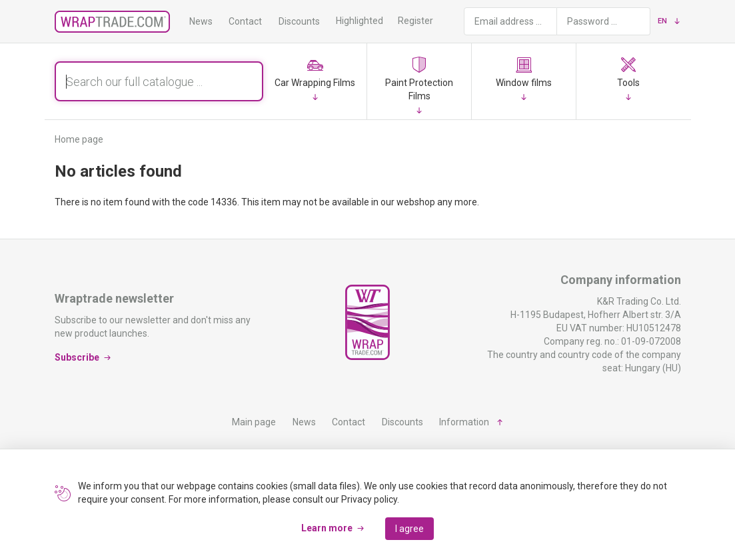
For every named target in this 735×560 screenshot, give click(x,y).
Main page (254, 422)
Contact (245, 21)
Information (464, 422)
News (201, 21)
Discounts (299, 21)
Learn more (327, 528)
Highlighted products (379, 21)
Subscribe (77, 357)
